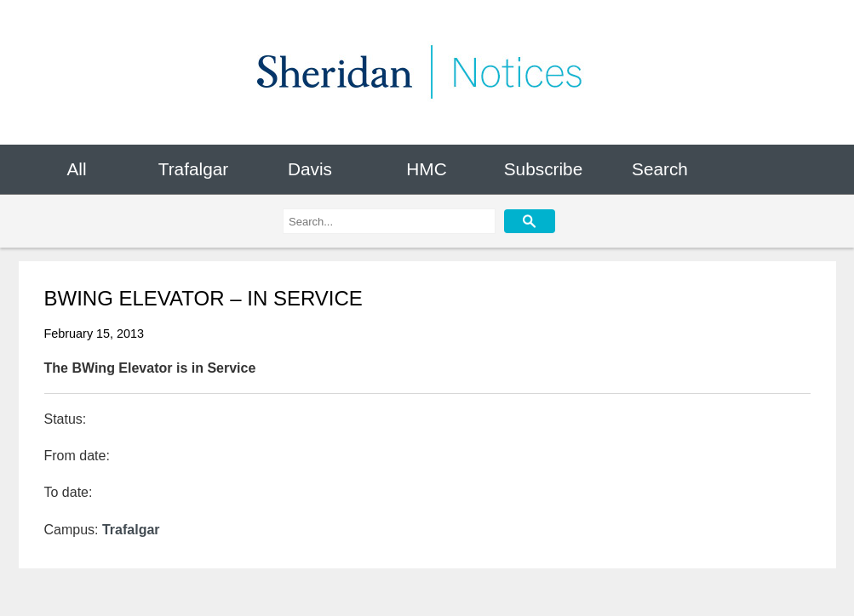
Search (660, 169)
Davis (310, 169)
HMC (426, 169)
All (76, 169)
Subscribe (543, 169)
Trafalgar (193, 169)
